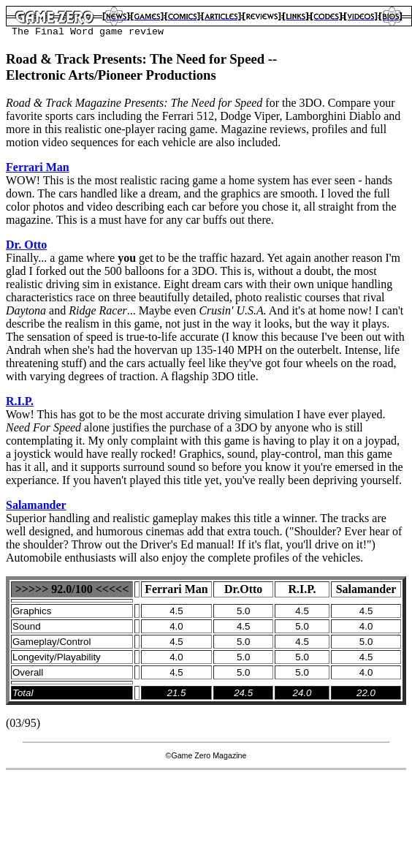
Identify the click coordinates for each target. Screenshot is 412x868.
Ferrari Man (38, 167)
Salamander (36, 505)
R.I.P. (20, 401)
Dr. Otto (26, 245)
